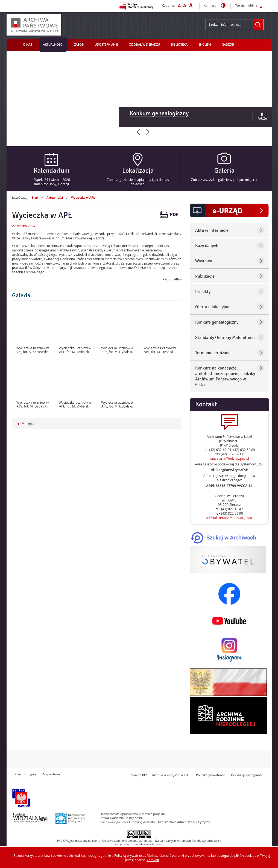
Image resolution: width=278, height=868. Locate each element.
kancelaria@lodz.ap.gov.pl (229, 458)
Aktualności (53, 44)
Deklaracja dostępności (247, 775)
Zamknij (153, 860)
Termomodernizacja (213, 353)
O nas (27, 44)
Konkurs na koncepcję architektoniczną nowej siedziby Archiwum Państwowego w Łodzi (225, 376)
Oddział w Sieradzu (144, 44)
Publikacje (205, 276)
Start (35, 197)
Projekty (203, 292)
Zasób (79, 44)
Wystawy (204, 261)
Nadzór (228, 44)
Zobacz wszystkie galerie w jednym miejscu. (224, 180)
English (205, 44)
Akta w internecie (212, 230)
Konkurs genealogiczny (159, 113)
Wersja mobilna (249, 6)
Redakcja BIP (138, 775)
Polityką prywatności (130, 855)
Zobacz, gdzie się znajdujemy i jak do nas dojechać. (138, 182)
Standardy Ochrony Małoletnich (225, 338)
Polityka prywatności (211, 775)
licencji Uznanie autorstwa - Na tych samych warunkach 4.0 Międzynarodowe (156, 841)
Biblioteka (179, 44)
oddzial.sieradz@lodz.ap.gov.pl (229, 518)
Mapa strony (52, 774)
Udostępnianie (106, 44)
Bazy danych (207, 246)
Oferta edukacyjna (212, 307)
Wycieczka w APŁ (83, 197)
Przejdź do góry (26, 774)
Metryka (26, 424)
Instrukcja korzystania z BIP (171, 775)
